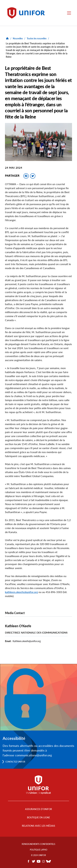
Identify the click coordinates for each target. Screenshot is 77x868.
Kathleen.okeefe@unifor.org (27, 641)
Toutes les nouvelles (37, 38)
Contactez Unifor (15, 762)
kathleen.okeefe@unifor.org (21, 592)
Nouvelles (18, 38)
